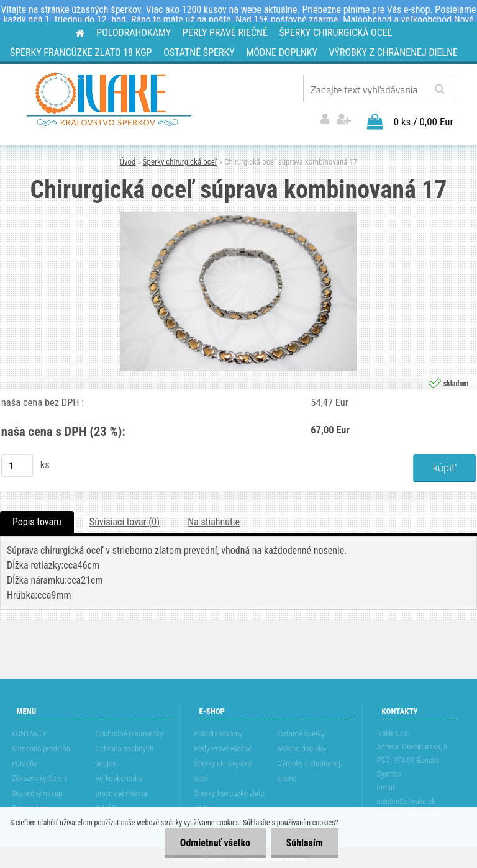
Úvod (128, 162)
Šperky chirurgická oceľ (180, 162)
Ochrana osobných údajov (125, 756)
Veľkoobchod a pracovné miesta (121, 786)
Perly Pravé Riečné (223, 748)
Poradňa (25, 763)
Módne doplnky (302, 748)
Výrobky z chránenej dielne (310, 771)
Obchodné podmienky (129, 734)
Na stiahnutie (214, 522)
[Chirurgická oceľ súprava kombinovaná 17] (238, 217)
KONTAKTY (30, 734)
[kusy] (17, 465)
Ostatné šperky (302, 734)
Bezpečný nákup (37, 793)
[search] (439, 89)
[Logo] (109, 99)
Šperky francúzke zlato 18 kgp (229, 801)
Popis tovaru (37, 522)
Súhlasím (304, 843)
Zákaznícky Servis (40, 778)
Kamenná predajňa (41, 748)
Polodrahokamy (219, 734)
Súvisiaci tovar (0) (125, 522)
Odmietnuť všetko (215, 843)
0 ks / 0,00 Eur (424, 122)
